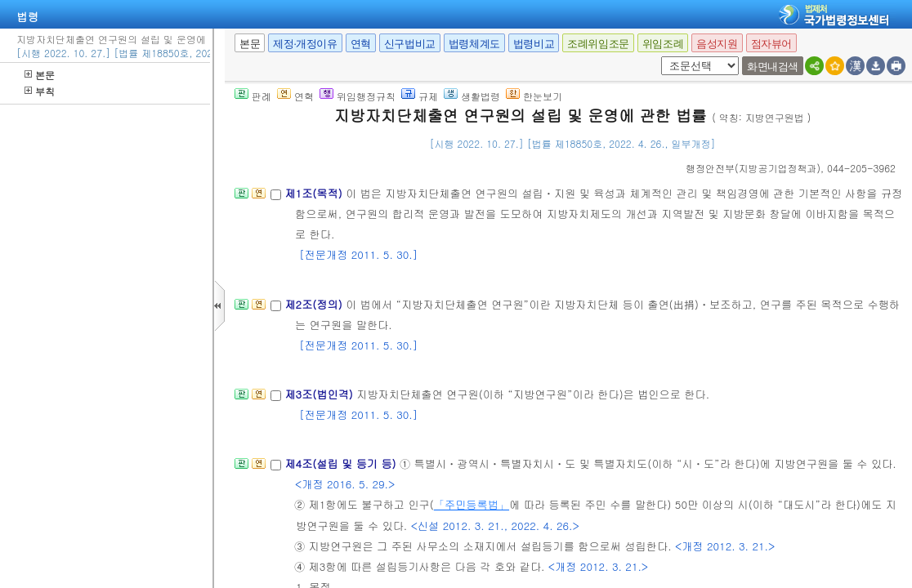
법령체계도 (474, 44)
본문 (40, 75)
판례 (253, 96)
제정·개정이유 (305, 44)
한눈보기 (534, 96)
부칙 (40, 91)
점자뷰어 (771, 44)
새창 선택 (658, 57)
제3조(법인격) (320, 394)
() (753, 168)
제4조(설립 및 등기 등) (342, 463)
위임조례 (663, 44)
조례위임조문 (598, 44)
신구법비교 (410, 44)
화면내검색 (773, 67)
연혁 (361, 44)
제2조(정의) (315, 304)
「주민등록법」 (472, 504)
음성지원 (717, 44)
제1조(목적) (315, 193)
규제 (420, 96)
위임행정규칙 (358, 96)
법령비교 (534, 44)
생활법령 (472, 96)
